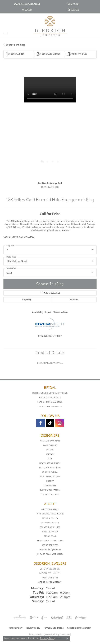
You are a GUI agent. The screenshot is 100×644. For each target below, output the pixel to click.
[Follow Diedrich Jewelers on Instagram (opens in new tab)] (60, 423)
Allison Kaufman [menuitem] (50, 441)
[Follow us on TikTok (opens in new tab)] (50, 423)
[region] (50, 123)
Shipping (27, 300)
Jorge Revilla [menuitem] (50, 472)
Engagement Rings (16, 45)
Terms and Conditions (50, 541)
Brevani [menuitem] (50, 454)
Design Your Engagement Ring (50, 393)
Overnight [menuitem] (50, 486)
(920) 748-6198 (50, 187)
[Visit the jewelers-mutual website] (57, 617)
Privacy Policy (50, 532)
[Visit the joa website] (45, 617)
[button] (73, 4)
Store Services (50, 545)
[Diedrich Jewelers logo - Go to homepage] (50, 26)
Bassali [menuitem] (50, 450)
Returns (74, 300)
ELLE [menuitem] (50, 459)
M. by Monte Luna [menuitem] (50, 477)
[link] (27, 4)
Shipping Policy (50, 523)
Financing (50, 536)
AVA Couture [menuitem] (50, 445)
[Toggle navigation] (6, 33)
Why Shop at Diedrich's (50, 514)
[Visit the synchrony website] (81, 617)
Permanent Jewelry (50, 550)
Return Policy (50, 518)
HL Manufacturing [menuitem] (50, 468)
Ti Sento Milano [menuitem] (50, 495)
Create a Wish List (50, 527)
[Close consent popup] (67, 638)
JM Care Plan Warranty (50, 554)
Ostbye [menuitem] (50, 481)
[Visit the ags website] (20, 617)
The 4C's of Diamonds (50, 406)
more (66, 230)
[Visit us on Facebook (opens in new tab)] (40, 423)
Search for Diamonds (50, 402)
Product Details (50, 353)
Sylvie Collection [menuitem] (50, 490)
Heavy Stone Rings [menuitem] (50, 463)
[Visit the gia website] (34, 617)
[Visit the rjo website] (69, 617)
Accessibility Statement (79, 628)
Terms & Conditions (54, 628)
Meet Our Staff (50, 509)
